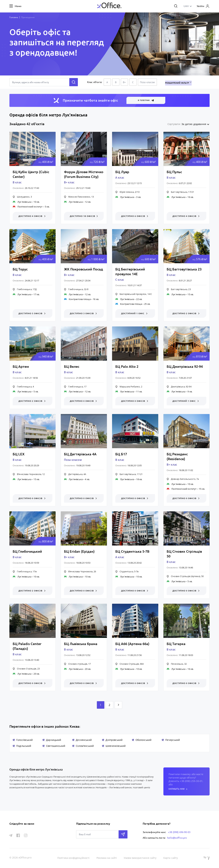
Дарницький (54, 740)
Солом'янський (85, 746)
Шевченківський (116, 746)
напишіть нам (178, 789)
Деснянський (84, 740)
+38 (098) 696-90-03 (179, 832)
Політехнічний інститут (30, 207)
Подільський (24, 746)
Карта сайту (171, 858)
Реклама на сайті (107, 858)
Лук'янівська (24, 202)
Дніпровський (114, 740)
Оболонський (144, 740)
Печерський (173, 740)
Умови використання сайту (140, 858)
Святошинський (56, 746)
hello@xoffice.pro (177, 837)
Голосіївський (24, 740)
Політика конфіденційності (74, 858)
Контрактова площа (80, 299)
